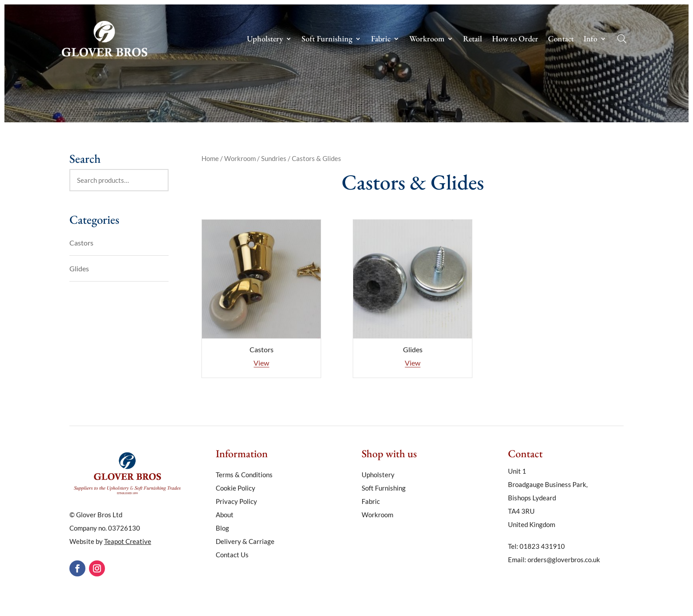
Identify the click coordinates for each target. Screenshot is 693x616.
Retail (473, 40)
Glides (79, 268)
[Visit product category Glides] (413, 294)
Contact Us (232, 555)
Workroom (427, 40)
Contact (561, 40)
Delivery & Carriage (245, 542)
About (225, 515)
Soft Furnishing (327, 40)
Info (590, 40)
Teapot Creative (128, 541)
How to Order (515, 40)
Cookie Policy (236, 488)
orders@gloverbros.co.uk (564, 560)
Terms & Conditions (244, 475)
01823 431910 (542, 546)
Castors (81, 243)
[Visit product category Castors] (261, 294)
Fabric (381, 40)
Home (210, 158)
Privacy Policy (236, 502)
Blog (222, 528)
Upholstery (265, 40)
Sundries (274, 158)
